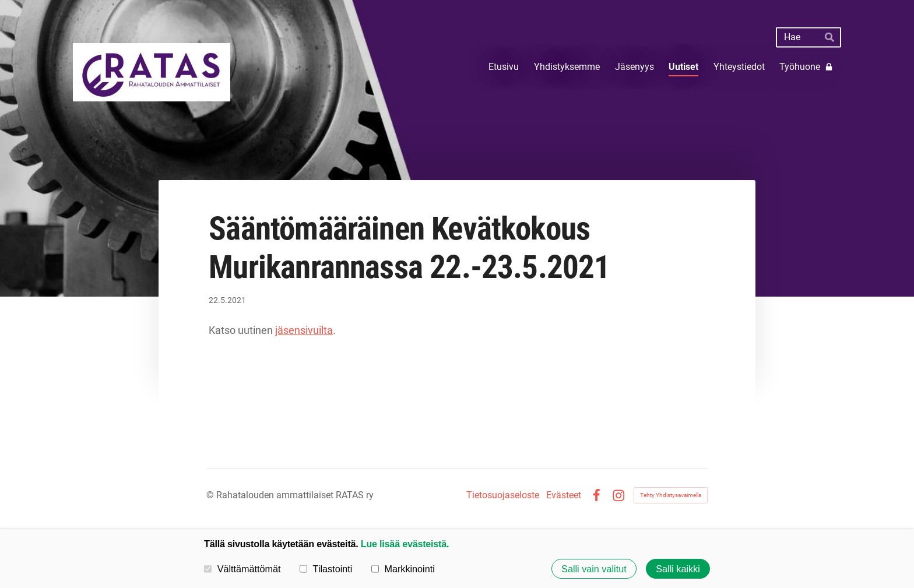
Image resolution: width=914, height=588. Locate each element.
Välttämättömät (242, 568)
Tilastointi (326, 568)
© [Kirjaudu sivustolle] (211, 495)
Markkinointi (403, 568)
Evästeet (564, 495)
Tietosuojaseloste (503, 495)
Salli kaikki (678, 569)
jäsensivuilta (304, 330)
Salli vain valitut (594, 569)
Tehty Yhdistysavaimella (671, 495)
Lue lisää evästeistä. (405, 544)
